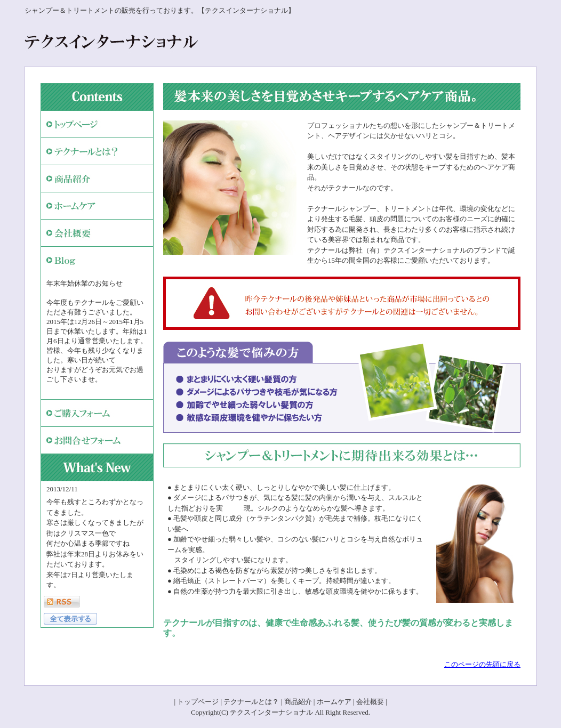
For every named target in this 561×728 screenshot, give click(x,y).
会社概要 (370, 702)
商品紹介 (298, 702)
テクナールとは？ (251, 702)
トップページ (198, 702)
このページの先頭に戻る (482, 664)
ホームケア (334, 702)
